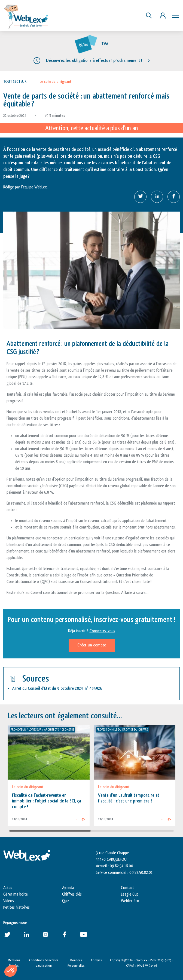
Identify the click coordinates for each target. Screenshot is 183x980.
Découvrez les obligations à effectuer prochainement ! (94, 60)
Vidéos (9, 901)
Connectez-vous (102, 631)
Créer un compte (92, 645)
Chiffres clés (72, 894)
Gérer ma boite (16, 894)
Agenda (68, 888)
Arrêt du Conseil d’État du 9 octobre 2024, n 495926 (57, 689)
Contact (127, 888)
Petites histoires (16, 907)
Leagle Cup (130, 894)
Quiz (66, 901)
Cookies (96, 960)
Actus (8, 888)
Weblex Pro (130, 901)
